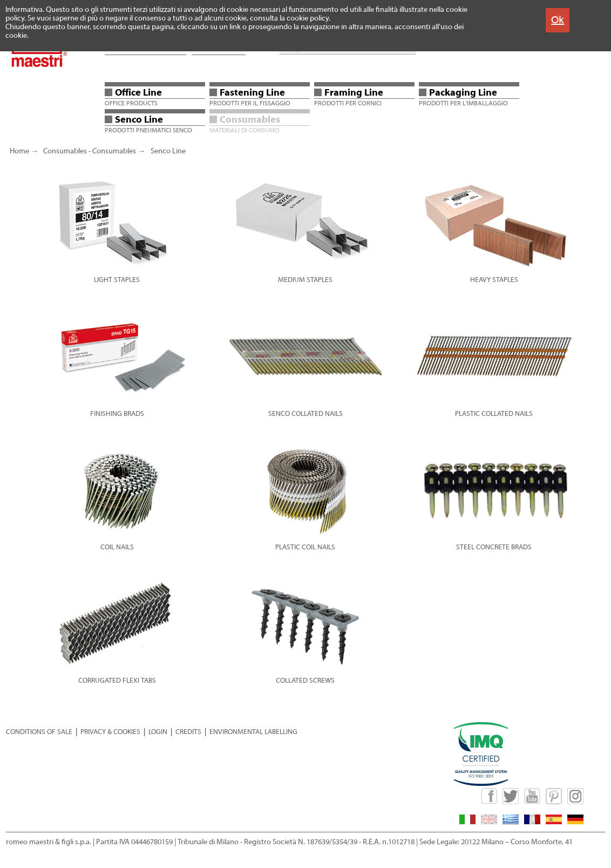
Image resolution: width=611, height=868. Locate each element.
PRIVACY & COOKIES (110, 732)
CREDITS (188, 732)
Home (19, 151)
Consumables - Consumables (90, 151)
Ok (558, 20)
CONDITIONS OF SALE (39, 732)
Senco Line (168, 151)
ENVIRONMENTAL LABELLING (253, 732)
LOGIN (158, 732)
